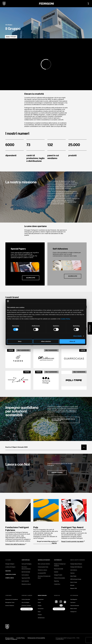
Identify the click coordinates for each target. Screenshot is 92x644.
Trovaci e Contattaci (59, 609)
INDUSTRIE (8, 571)
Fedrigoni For (73, 612)
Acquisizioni (41, 599)
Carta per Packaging (27, 564)
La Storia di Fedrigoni (10, 567)
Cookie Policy (65, 319)
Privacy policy (9, 638)
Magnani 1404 (74, 588)
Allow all (72, 341)
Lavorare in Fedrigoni (27, 609)
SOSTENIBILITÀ (58, 560)
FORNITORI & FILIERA (11, 574)
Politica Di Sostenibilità (59, 578)
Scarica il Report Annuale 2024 (46, 447)
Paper (39, 612)
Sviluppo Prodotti (58, 575)
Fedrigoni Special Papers (76, 564)
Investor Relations (10, 606)
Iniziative (56, 572)
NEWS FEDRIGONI (42, 595)
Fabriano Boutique (75, 606)
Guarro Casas (74, 582)
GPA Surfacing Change (76, 579)
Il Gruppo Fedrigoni (10, 564)
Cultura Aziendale (26, 599)
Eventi (39, 603)
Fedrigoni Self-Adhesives (76, 567)
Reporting (56, 581)
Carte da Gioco (25, 575)
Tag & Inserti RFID (26, 578)
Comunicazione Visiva (43, 567)
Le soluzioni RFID (42, 573)
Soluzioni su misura (26, 584)
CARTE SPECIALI (26, 560)
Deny (20, 341)
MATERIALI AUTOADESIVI (44, 560)
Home (8, 37)
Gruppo (40, 606)
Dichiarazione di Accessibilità (36, 638)
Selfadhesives (41, 618)
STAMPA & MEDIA (10, 578)
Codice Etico (57, 584)
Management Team (10, 603)
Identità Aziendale (26, 572)
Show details (77, 336)
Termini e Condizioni (11, 639)
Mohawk (72, 585)
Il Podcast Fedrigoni (26, 606)
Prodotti (40, 615)
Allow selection (46, 341)
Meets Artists (74, 609)
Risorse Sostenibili (59, 569)
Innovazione (41, 609)
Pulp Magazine (74, 599)
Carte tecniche (25, 581)
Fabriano (72, 573)
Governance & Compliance (12, 599)
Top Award (73, 603)
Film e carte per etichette (44, 564)
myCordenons (74, 570)
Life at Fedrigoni (25, 603)
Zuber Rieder (73, 576)
